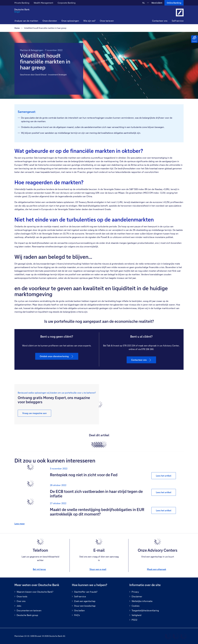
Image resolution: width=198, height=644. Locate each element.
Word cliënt (157, 3)
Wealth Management (43, 3)
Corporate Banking (67, 3)
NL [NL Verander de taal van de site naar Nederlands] (144, 3)
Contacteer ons (160, 21)
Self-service (178, 21)
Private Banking (22, 3)
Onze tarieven (107, 21)
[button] (50, 21)
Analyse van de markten (26, 21)
